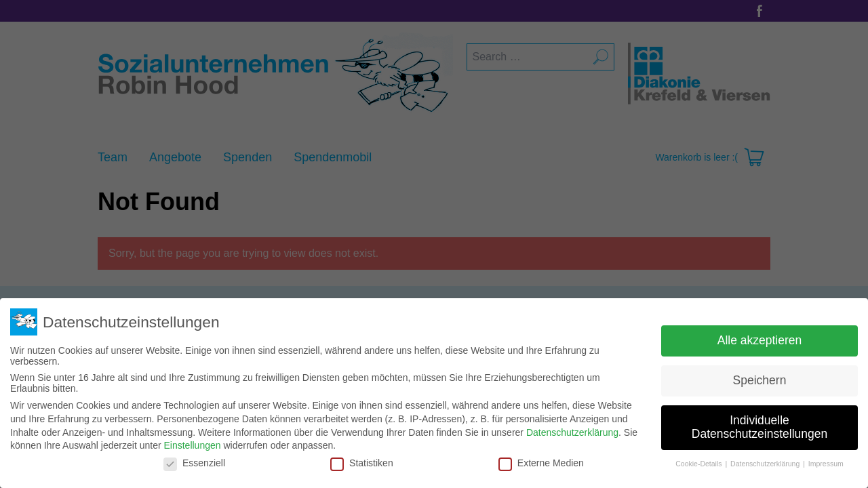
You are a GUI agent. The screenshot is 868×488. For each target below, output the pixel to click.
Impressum (826, 464)
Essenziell (194, 463)
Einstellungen (192, 445)
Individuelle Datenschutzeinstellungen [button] (759, 427)
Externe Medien (541, 463)
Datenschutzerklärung (572, 432)
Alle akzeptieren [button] (760, 340)
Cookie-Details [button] (699, 464)
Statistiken (362, 463)
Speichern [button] (760, 380)
